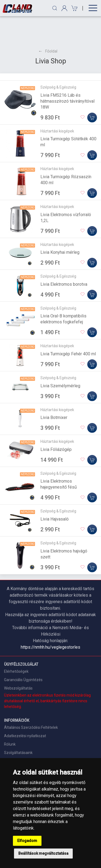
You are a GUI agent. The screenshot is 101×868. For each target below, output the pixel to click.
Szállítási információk (22, 735)
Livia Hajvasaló (55, 493)
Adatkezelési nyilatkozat (25, 710)
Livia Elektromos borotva (64, 258)
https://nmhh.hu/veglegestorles (50, 621)
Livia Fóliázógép (56, 423)
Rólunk (10, 718)
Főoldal (51, 25)
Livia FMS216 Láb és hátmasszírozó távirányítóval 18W (67, 75)
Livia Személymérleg (60, 360)
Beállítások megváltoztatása (43, 853)
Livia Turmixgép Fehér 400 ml (68, 328)
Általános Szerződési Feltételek (31, 701)
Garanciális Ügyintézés (23, 654)
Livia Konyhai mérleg (60, 226)
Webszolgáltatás (18, 662)
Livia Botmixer (54, 391)
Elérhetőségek (16, 645)
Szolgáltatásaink (18, 726)
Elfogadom (27, 841)
